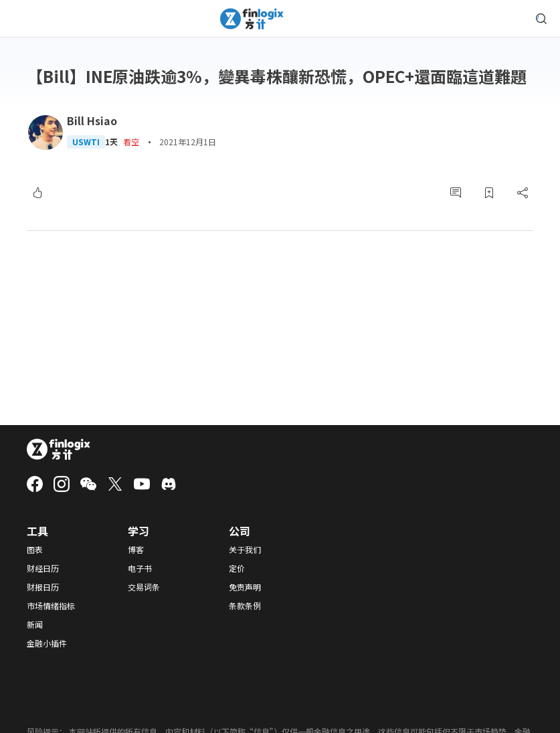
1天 (111, 142)
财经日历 (43, 568)
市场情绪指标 (51, 606)
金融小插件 (47, 643)
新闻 (35, 625)
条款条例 (245, 606)
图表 (35, 550)
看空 (131, 142)
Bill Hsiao (92, 120)
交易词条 (144, 587)
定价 (237, 568)
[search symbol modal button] (541, 19)
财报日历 (43, 587)
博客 (136, 550)
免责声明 (245, 587)
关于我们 (245, 550)
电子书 (140, 568)
